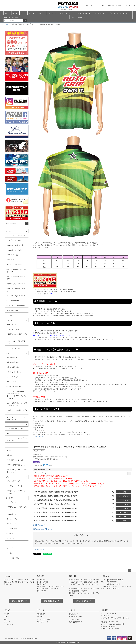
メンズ (9, 445)
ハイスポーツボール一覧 (15, 245)
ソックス (10, 534)
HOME (2, 24)
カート (105, 5)
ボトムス (10, 455)
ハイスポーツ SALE (14, 250)
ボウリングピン (12, 538)
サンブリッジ (12, 502)
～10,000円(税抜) (13, 301)
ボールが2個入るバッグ (15, 362)
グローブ (41, 13)
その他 (9, 553)
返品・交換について (76, 622)
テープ (9, 543)
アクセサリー (52, 13)
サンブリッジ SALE (14, 240)
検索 (25, 21)
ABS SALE (11, 260)
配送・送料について (76, 617)
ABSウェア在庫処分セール (16, 465)
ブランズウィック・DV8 (15, 428)
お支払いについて (75, 619)
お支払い (8, 576)
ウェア (7, 13)
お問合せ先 (105, 576)
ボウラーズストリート (67, 13)
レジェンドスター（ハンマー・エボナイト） (16, 418)
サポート (72, 610)
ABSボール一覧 (12, 255)
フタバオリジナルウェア (15, 460)
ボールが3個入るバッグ (15, 367)
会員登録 (112, 5)
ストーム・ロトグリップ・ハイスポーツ (17, 439)
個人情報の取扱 (32, 638)
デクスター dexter (13, 329)
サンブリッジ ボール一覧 (16, 235)
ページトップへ (130, 570)
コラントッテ (12, 524)
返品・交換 (73, 576)
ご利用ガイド (120, 5)
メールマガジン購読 (43, 619)
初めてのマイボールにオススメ (17, 290)
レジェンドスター (13, 519)
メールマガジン (131, 5)
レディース (11, 450)
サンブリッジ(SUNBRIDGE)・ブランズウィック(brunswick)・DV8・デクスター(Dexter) (17, 395)
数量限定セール (12, 310)
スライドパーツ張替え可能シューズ (17, 342)
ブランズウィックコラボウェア (120, 13)
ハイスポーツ (12, 324)
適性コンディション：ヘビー (17, 284)
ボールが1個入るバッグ (15, 357)
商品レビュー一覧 (42, 622)
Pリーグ (10, 548)
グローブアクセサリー (15, 481)
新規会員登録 (41, 614)
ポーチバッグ (12, 382)
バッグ (23, 13)
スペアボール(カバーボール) (17, 296)
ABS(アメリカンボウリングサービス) (17, 335)
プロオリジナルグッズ (78, 17)
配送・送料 (41, 576)
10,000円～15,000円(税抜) (16, 305)
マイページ (98, 5)
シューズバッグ (12, 377)
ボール (15, 13)
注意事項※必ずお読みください (43, 470)
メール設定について (40, 437)
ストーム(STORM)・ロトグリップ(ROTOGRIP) (17, 404)
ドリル (9, 315)
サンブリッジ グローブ (15, 486)
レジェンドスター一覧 (15, 265)
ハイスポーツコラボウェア (13, 17)
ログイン (90, 5)
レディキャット (100, 13)
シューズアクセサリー (15, 348)
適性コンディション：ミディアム (17, 278)
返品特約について (39, 525)
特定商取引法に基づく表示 (15, 638)
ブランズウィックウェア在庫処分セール (17, 471)
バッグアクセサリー (14, 387)
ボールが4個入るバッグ (15, 372)
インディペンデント (85, 13)
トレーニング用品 (13, 558)
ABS (9, 433)
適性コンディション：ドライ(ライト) (17, 271)
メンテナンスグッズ (14, 529)
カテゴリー (8, 610)
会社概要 (105, 610)
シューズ (31, 13)
